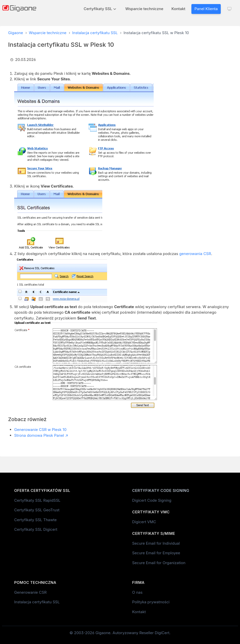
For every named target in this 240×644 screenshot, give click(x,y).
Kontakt (178, 9)
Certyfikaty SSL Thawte (35, 520)
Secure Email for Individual (156, 543)
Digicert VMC (144, 522)
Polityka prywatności (151, 602)
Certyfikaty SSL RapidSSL (37, 500)
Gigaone (16, 33)
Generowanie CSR (30, 592)
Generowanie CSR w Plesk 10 (40, 430)
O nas (137, 592)
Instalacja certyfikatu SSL (95, 33)
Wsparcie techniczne (144, 9)
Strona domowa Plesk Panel (39, 435)
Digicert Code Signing (152, 500)
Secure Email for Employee (156, 553)
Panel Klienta (206, 9)
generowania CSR (195, 254)
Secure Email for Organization (159, 563)
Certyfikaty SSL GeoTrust (37, 510)
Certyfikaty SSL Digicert (36, 529)
